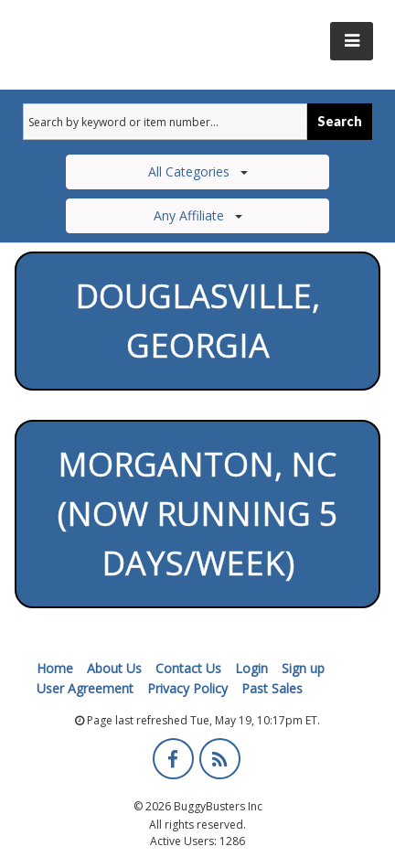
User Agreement (85, 688)
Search (340, 121)
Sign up (303, 668)
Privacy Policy (187, 688)
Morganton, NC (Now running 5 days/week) (198, 514)
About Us (114, 668)
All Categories (198, 171)
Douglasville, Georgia (197, 321)
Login (251, 668)
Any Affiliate (198, 215)
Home (55, 668)
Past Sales (272, 688)
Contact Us (188, 668)
